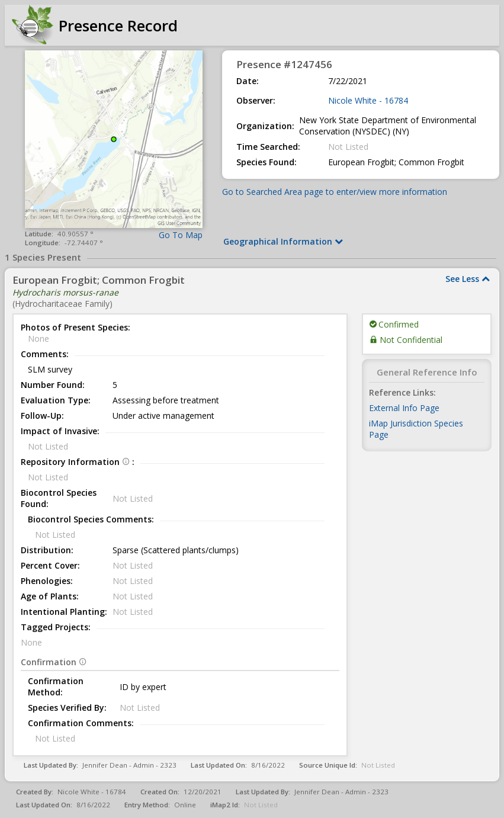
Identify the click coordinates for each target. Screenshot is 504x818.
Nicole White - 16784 (368, 100)
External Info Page (404, 408)
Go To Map (181, 235)
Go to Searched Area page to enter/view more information (335, 192)
